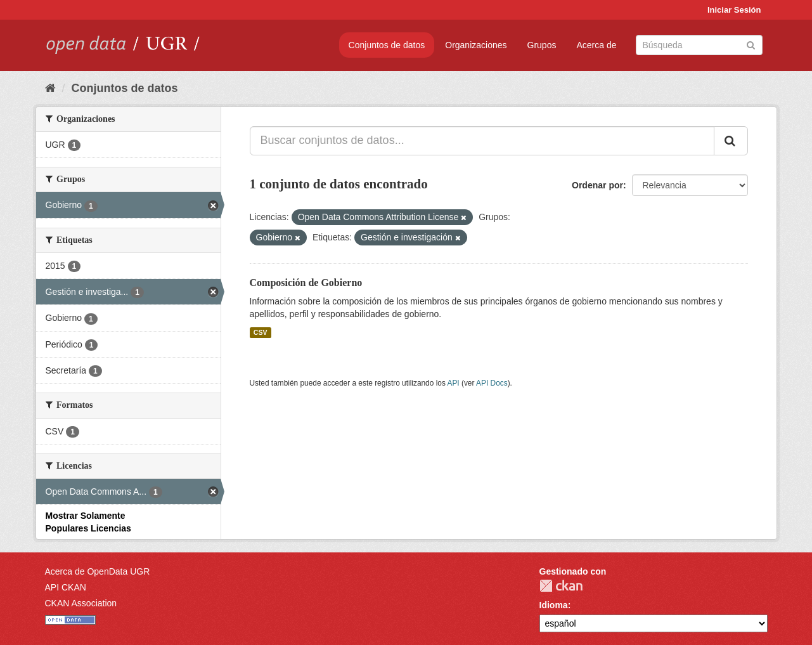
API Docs (492, 383)
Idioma (554, 605)
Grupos (542, 45)
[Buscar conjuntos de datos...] (482, 141)
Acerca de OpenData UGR (98, 571)
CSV (261, 332)
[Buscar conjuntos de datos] (699, 45)
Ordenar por (597, 185)
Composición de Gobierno (306, 283)
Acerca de (596, 45)
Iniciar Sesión (734, 10)
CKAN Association (81, 603)
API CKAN (66, 587)
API (453, 383)
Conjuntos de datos (387, 45)
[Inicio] (50, 88)
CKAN (561, 586)
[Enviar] (751, 44)
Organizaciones (476, 45)
